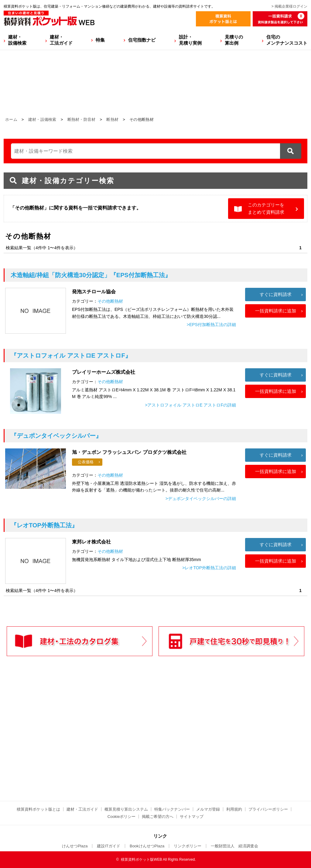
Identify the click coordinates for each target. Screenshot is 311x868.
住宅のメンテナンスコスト (287, 40)
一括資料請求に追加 (276, 311)
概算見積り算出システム (126, 809)
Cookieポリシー (121, 817)
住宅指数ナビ (142, 40)
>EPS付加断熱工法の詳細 (211, 325)
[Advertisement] (102, 741)
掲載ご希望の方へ (158, 817)
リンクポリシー (188, 846)
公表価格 (86, 462)
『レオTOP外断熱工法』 (44, 525)
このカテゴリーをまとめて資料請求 (266, 208)
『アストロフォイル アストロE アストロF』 (71, 356)
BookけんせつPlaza (147, 846)
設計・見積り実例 (190, 40)
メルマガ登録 (208, 809)
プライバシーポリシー (268, 809)
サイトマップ (192, 817)
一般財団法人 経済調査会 (234, 846)
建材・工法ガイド (61, 40)
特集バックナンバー (172, 809)
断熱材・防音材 (82, 119)
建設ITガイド (109, 846)
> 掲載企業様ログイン (289, 6)
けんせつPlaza (75, 846)
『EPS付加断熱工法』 (91, 275)
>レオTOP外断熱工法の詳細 (209, 568)
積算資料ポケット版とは (38, 809)
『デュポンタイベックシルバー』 (56, 436)
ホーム (11, 119)
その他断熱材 (110, 301)
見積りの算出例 (234, 40)
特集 (100, 40)
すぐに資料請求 (276, 294)
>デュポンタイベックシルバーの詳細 (201, 499)
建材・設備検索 (17, 40)
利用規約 (234, 809)
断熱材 (112, 119)
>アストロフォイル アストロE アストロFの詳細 (190, 405)
